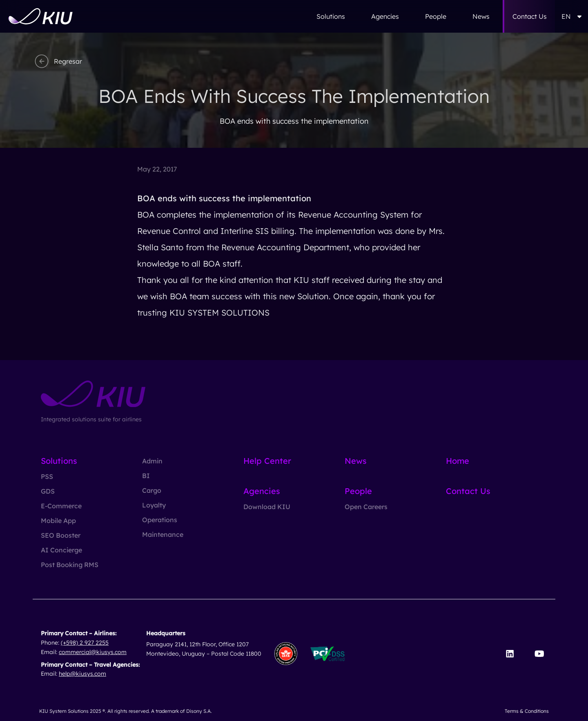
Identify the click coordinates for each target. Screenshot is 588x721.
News (481, 16)
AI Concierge (61, 550)
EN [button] (571, 16)
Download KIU (267, 507)
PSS (47, 476)
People (436, 16)
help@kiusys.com (82, 674)
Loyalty (154, 505)
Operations (160, 520)
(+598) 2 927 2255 (85, 643)
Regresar (57, 61)
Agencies (385, 16)
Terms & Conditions (527, 711)
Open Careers (366, 507)
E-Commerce (61, 506)
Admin (152, 461)
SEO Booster (61, 535)
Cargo (152, 490)
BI (146, 476)
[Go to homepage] (40, 16)
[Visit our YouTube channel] (539, 654)
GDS (48, 491)
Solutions (331, 16)
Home (458, 461)
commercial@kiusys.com (93, 652)
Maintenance (163, 534)
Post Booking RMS (70, 565)
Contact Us (530, 16)
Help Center (267, 461)
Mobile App (58, 521)
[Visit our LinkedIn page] (510, 654)
